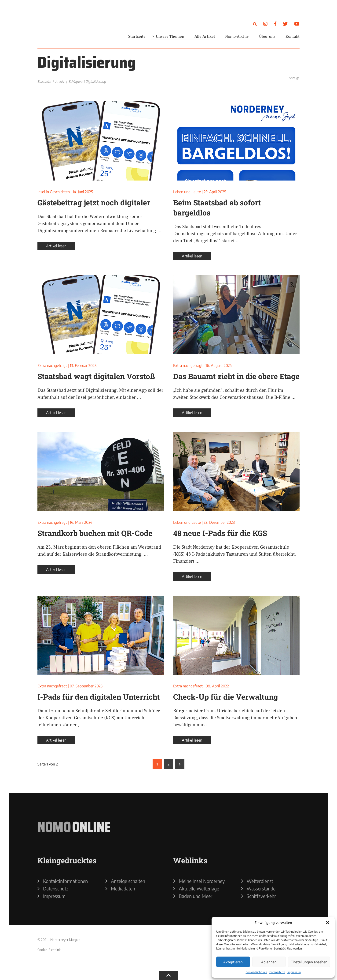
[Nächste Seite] (180, 764)
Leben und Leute (187, 192)
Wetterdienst (260, 881)
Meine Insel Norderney (202, 881)
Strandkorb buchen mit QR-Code (95, 533)
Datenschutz (277, 972)
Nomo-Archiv (237, 36)
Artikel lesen (56, 246)
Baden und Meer (196, 896)
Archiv (60, 81)
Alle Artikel (205, 36)
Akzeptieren (233, 962)
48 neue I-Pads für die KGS (220, 533)
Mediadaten (123, 889)
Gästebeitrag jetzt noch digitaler (94, 202)
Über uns (267, 36)
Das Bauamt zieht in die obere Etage (236, 376)
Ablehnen (269, 962)
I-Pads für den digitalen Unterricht (99, 697)
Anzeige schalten (128, 881)
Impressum (294, 972)
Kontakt (293, 36)
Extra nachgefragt (52, 366)
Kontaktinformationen (65, 881)
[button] (328, 923)
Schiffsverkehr (261, 896)
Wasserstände (261, 889)
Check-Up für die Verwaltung (226, 697)
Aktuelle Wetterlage (199, 889)
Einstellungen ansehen (309, 962)
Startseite (137, 36)
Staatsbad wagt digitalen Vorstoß (96, 376)
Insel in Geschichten (54, 192)
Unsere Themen (170, 36)
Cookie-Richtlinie (256, 972)
